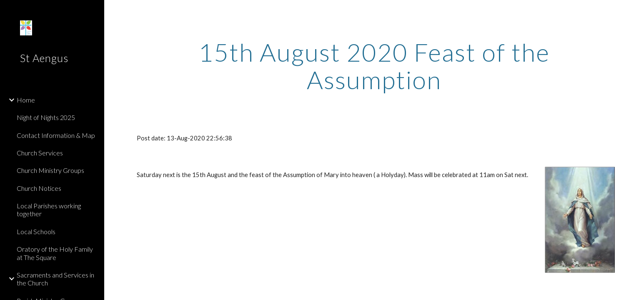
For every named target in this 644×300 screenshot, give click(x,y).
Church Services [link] (40, 153)
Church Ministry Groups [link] (50, 170)
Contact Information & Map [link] (56, 135)
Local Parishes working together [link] (49, 210)
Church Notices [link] (39, 188)
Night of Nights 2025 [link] (46, 117)
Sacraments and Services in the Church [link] (55, 279)
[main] (374, 66)
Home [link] (26, 100)
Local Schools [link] (36, 231)
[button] (634, 12)
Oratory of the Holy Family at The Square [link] (55, 253)
